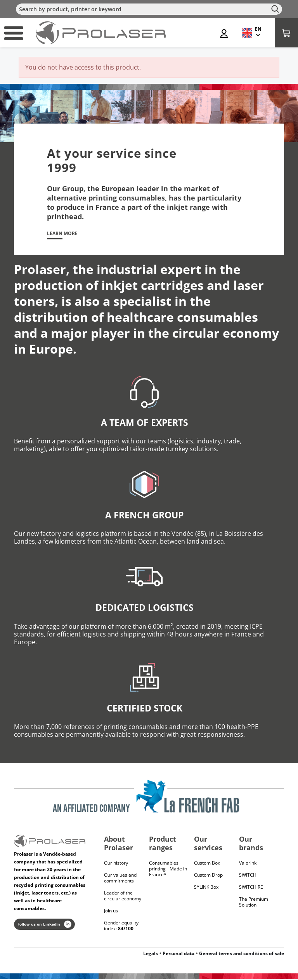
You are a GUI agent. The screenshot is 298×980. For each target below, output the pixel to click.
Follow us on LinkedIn (44, 925)
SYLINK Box (206, 888)
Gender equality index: (121, 926)
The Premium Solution (254, 903)
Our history (116, 864)
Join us (111, 911)
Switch (248, 876)
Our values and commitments (120, 879)
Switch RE (251, 888)
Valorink (248, 864)
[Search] (149, 9)
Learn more (65, 234)
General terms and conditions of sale (242, 954)
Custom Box (207, 864)
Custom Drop (208, 876)
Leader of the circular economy (123, 896)
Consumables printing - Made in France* (168, 869)
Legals (151, 954)
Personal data (178, 954)
